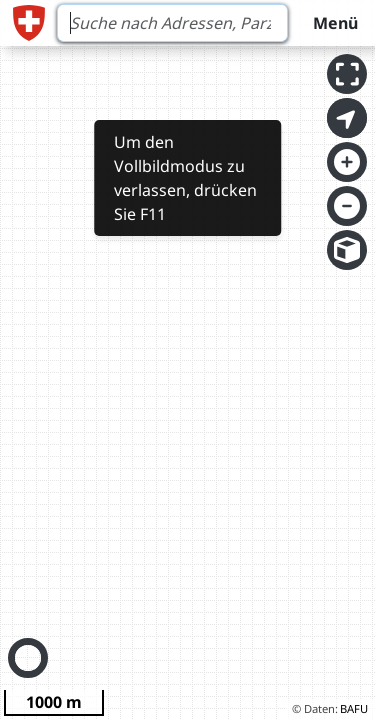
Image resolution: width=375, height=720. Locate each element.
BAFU (354, 708)
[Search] (172, 23)
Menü (335, 23)
